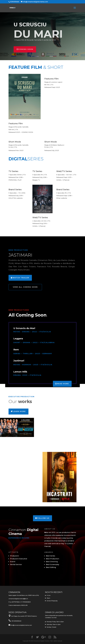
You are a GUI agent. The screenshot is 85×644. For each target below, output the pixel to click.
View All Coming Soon (25, 287)
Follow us (43, 518)
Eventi (13, 562)
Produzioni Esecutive (19, 559)
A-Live (48, 595)
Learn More (19, 411)
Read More (63, 384)
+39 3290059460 (16, 621)
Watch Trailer (21, 278)
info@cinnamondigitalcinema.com (21, 625)
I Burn (48, 598)
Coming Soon (26, 53)
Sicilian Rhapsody (52, 601)
